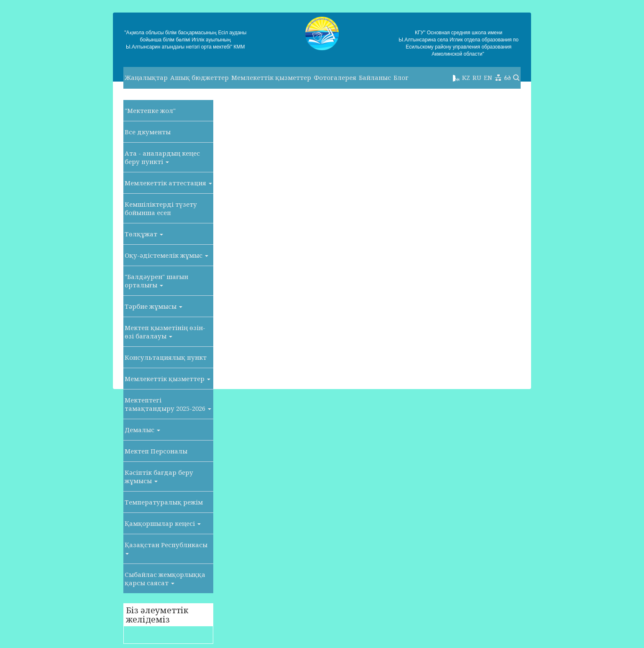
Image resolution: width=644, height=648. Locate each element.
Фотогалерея (335, 77)
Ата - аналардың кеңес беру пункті (162, 157)
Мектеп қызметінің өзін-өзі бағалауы (165, 332)
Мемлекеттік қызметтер (271, 77)
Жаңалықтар (146, 77)
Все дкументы (148, 132)
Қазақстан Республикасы (166, 548)
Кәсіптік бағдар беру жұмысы (159, 476)
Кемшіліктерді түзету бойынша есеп (161, 208)
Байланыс (375, 77)
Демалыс (142, 430)
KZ (466, 77)
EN (488, 77)
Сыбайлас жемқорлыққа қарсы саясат (165, 579)
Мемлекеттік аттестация (168, 183)
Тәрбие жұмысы (153, 306)
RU (477, 77)
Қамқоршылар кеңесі (163, 523)
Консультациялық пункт (166, 357)
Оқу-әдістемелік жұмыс (166, 255)
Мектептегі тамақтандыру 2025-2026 (168, 404)
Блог (401, 77)
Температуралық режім (164, 502)
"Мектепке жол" (150, 110)
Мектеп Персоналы (156, 451)
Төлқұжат (144, 234)
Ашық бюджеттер (199, 77)
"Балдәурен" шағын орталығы (156, 281)
